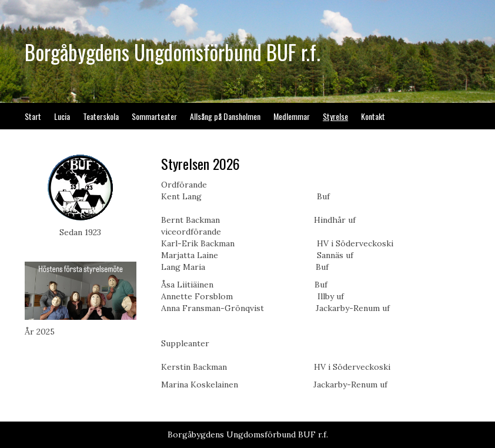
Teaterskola (101, 116)
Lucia (62, 116)
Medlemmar (292, 116)
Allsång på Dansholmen (225, 116)
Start (33, 116)
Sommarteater (154, 116)
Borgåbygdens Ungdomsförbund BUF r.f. (173, 52)
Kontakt (373, 116)
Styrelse (335, 116)
